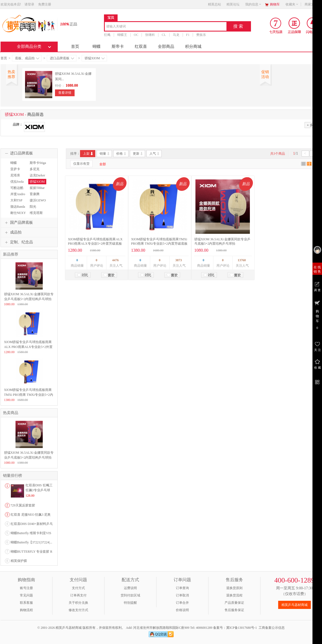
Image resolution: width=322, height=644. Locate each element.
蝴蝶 (97, 46)
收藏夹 (292, 4)
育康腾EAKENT (35, 197)
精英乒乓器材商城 (295, 605)
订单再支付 (78, 595)
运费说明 (130, 588)
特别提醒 (130, 603)
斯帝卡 (118, 46)
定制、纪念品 (18, 242)
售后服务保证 (234, 610)
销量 (105, 154)
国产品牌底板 (18, 223)
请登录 (29, 4)
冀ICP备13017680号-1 (242, 628)
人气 (155, 154)
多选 (311, 125)
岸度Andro (18, 194)
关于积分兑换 (78, 603)
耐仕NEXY (18, 213)
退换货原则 (234, 588)
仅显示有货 (81, 164)
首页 (75, 46)
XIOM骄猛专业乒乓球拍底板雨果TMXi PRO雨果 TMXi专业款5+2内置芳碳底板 (29, 395)
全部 (103, 164)
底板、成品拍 (27, 58)
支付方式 (78, 588)
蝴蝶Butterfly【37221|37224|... (31, 542)
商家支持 (313, 4)
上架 (88, 154)
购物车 (275, 4)
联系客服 (26, 603)
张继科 (150, 35)
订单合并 (182, 603)
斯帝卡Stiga (38, 163)
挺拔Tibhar (37, 188)
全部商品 (166, 46)
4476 (115, 260)
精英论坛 (233, 4)
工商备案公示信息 (272, 628)
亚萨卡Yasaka (15, 172)
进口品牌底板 (62, 58)
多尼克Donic (34, 172)
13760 (242, 260)
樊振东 (201, 35)
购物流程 (26, 610)
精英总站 (214, 4)
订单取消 (182, 595)
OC (136, 35)
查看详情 (65, 93)
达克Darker (37, 175)
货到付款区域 (130, 595)
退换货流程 (234, 595)
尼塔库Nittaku (15, 178)
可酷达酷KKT (16, 190)
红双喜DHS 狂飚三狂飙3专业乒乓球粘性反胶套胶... (39, 490)
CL (164, 35)
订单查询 (182, 588)
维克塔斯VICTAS (36, 215)
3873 (179, 260)
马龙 (176, 35)
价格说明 (182, 610)
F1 (188, 35)
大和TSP (16, 200)
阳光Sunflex (33, 209)
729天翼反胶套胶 (23, 505)
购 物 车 (317, 315)
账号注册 (26, 588)
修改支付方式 (78, 610)
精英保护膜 (19, 561)
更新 (138, 154)
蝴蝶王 (122, 35)
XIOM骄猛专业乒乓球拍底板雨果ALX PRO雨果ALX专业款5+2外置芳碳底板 (28, 347)
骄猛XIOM (95, 58)
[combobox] (166, 27)
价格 (122, 154)
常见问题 (26, 595)
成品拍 (13, 232)
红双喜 (141, 46)
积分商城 (193, 46)
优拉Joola (17, 182)
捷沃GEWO (38, 200)
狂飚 (107, 35)
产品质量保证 (234, 603)
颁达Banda (18, 207)
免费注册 (45, 4)
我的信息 (253, 4)
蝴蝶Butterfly (15, 165)
